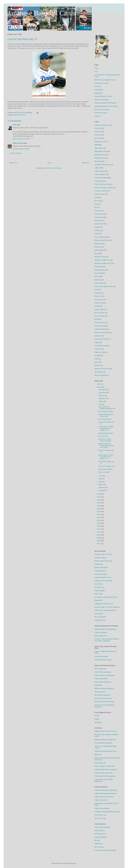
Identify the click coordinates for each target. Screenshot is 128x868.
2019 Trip (98, 132)
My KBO (97, 840)
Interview (98, 230)
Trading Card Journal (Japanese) (106, 610)
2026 (99, 384)
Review (97, 306)
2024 (99, 494)
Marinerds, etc (99, 587)
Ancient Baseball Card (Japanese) (106, 790)
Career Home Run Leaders (104, 188)
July (100, 404)
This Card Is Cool (100, 815)
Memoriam (98, 247)
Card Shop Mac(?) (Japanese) (105, 675)
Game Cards (99, 217)
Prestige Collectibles (101, 656)
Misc (96, 253)
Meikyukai (98, 755)
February (102, 487)
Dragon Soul (99, 564)
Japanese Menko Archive (103, 577)
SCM (96, 319)
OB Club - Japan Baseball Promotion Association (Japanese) (107, 640)
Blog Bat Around (100, 158)
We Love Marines (100, 617)
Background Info (100, 142)
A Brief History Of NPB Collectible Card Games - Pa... (106, 429)
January (102, 490)
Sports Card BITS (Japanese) (104, 702)
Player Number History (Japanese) (106, 770)
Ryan (63, 106)
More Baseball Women (106, 433)
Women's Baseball (101, 375)
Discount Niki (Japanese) (103, 682)
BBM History (99, 148)
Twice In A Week (104, 472)
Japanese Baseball (101, 574)
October (102, 396)
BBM (96, 145)
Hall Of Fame (99, 224)
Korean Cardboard (101, 837)
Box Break (98, 161)
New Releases (99, 270)
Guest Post (98, 221)
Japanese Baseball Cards (42, 13)
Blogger (73, 863)
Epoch (97, 201)
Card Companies (100, 174)
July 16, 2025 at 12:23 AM (21, 139)
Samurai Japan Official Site (104, 773)
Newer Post (13, 163)
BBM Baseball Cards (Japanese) (105, 629)
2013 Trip (98, 128)
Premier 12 (98, 296)
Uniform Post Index (101, 113)
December (102, 390)
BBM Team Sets (100, 155)
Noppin (97, 719)
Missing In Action (100, 257)
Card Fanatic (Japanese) (103, 672)
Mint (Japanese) (100, 692)
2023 (99, 497)
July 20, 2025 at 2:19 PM (21, 149)
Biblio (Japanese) (100, 669)
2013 (99, 526)
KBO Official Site (100, 834)
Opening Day (99, 283)
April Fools (98, 138)
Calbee (97, 168)
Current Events (100, 194)
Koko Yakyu (99, 584)
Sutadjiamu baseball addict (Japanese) (107, 812)
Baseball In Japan (101, 558)
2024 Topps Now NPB (106, 412)
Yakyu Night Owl (100, 620)
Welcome (98, 365)
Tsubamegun (99, 614)
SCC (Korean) (99, 847)
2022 (99, 500)
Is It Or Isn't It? (103, 436)
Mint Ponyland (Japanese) (103, 698)
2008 (99, 541)
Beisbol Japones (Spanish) (104, 561)
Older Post (85, 163)
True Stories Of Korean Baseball (105, 850)
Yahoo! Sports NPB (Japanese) (105, 776)
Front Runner (99, 214)
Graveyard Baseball (101, 567)
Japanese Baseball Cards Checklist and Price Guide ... (106, 446)
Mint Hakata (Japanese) (103, 695)
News (96, 276)
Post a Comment (16, 153)
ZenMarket (98, 722)
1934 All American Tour (102, 125)
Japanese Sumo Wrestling (103, 581)
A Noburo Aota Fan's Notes (104, 554)
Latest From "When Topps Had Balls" (105, 440)
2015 (99, 520)
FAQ (96, 71)
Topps (97, 342)
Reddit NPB (99, 600)
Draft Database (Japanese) (104, 743)
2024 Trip (98, 135)
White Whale (99, 372)
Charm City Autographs (102, 827)
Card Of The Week (19, 115)
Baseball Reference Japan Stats (105, 740)
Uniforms (98, 349)
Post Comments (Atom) (54, 168)
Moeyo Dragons (100, 591)
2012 (99, 529)
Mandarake (98, 685)
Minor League (99, 250)
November (102, 393)
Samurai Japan (100, 316)
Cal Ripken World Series (103, 165)
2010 (99, 535)
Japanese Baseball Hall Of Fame (106, 751)
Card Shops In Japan (102, 83)
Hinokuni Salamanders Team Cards (106, 415)
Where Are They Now (102, 369)
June (100, 476)
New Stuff (98, 273)
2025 (99, 387)
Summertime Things (105, 469)
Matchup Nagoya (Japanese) (104, 688)
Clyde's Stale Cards (101, 800)
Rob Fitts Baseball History (103, 660)
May (100, 479)
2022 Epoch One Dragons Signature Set (107, 408)
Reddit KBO (99, 844)
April (100, 482)
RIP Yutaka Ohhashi (105, 419)
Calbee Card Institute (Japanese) (106, 793)
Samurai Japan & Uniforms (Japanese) (107, 607)
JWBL (97, 234)
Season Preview (100, 323)
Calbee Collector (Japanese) (104, 797)
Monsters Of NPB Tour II (103, 263)
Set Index (98, 86)
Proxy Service (99, 300)
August (101, 401)
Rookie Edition (99, 309)
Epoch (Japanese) (101, 636)
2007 (99, 544)
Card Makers (99, 90)
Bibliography (99, 93)
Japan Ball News (100, 571)
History (97, 227)
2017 (99, 514)
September (102, 398)
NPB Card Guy (18, 143)
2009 (99, 538)
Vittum (97, 359)
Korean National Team (102, 240)
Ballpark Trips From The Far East (106, 731)
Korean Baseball (100, 237)
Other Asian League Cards (103, 286)
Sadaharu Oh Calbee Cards (104, 604)
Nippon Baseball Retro (102, 808)
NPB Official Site (100, 763)
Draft (96, 198)
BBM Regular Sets (101, 151)
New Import (98, 267)
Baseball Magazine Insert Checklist (106, 106)
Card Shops (99, 181)
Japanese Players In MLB (103, 96)
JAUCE (97, 716)
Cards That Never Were (102, 184)
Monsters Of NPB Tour (102, 260)
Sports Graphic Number (102, 332)
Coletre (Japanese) (101, 679)
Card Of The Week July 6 (107, 466)
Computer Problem (101, 191)
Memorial (98, 244)
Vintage (97, 355)
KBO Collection (100, 831)
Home (49, 163)
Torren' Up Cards (100, 818)
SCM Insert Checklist (102, 100)
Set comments (99, 326)
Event (96, 204)
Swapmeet (98, 336)
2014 (99, 523)
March (101, 485)
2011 (99, 532)
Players (97, 293)
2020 (99, 506)
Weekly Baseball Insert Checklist (105, 103)
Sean (15, 125)
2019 (99, 509)
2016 (99, 517)
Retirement (98, 303)
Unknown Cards (100, 352)
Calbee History (99, 171)
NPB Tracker (99, 594)
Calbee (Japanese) (101, 632)
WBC (96, 362)
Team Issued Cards (101, 339)
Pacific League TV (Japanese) (105, 766)
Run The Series (100, 313)
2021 (99, 503)
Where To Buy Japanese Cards (105, 80)
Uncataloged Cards (101, 346)
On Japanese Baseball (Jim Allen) (106, 597)
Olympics (98, 280)
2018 (99, 511)
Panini (97, 290)
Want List (98, 116)
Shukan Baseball (100, 329)
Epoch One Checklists (102, 110)
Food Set (98, 211)
